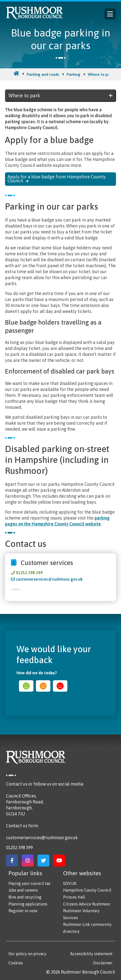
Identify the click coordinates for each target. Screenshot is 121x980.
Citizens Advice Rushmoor (87, 904)
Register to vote (23, 911)
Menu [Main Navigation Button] (110, 14)
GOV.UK (70, 883)
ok (43, 686)
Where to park (101, 74)
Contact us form (22, 826)
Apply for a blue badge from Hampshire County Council (57, 179)
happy (26, 686)
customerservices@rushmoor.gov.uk (49, 579)
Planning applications (28, 904)
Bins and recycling (25, 897)
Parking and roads (43, 74)
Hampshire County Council (87, 890)
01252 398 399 (29, 573)
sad (60, 686)
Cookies (16, 963)
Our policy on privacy (27, 954)
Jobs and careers (23, 890)
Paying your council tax (29, 883)
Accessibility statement (91, 954)
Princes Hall (74, 897)
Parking (73, 74)
